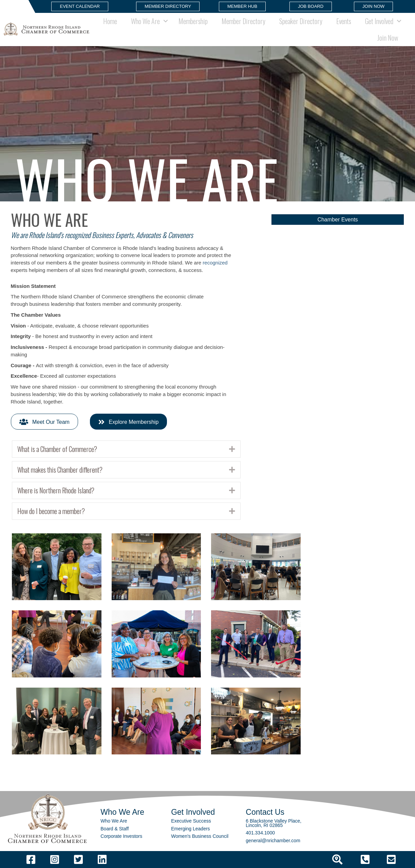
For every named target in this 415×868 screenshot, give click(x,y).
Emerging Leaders (190, 829)
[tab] (126, 449)
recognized (215, 263)
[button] (80, 6)
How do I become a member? (51, 511)
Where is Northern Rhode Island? (56, 490)
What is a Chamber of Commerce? (57, 449)
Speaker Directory (301, 21)
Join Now (388, 38)
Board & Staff (115, 829)
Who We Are (145, 21)
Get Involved (379, 21)
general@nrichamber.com (273, 841)
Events (344, 21)
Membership (193, 21)
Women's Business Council (200, 836)
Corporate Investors (121, 836)
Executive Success (191, 821)
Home (110, 21)
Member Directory (243, 21)
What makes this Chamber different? (60, 470)
